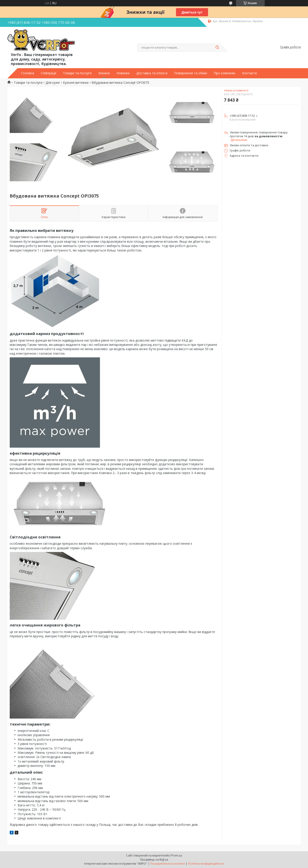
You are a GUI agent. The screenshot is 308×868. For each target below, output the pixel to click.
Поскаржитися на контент (168, 864)
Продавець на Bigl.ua (154, 860)
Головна (28, 73)
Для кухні (53, 83)
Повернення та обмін (191, 73)
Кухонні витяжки (76, 83)
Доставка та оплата (152, 73)
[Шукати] (217, 48)
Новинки (123, 73)
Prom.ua (176, 855)
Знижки (104, 73)
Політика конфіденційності (206, 864)
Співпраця (49, 73)
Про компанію (225, 73)
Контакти (249, 73)
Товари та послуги (77, 73)
